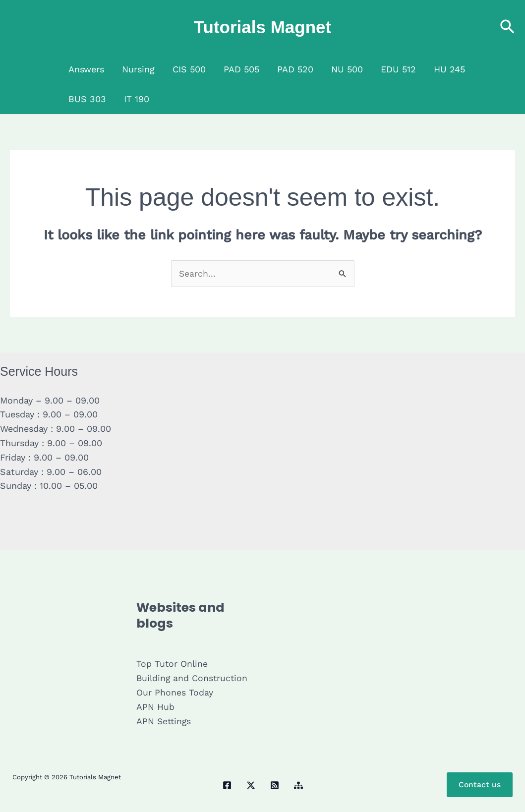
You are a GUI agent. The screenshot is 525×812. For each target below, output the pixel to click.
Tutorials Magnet (262, 27)
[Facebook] (227, 786)
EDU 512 (398, 69)
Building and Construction (193, 678)
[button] (507, 28)
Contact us (479, 785)
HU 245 (449, 69)
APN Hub (155, 707)
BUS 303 (87, 99)
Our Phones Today (175, 693)
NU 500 (347, 69)
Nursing (138, 69)
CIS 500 (189, 69)
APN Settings (165, 721)
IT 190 (137, 99)
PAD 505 (241, 69)
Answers (86, 69)
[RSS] (275, 786)
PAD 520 (295, 69)
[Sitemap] (298, 786)
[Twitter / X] (251, 786)
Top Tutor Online (173, 664)
